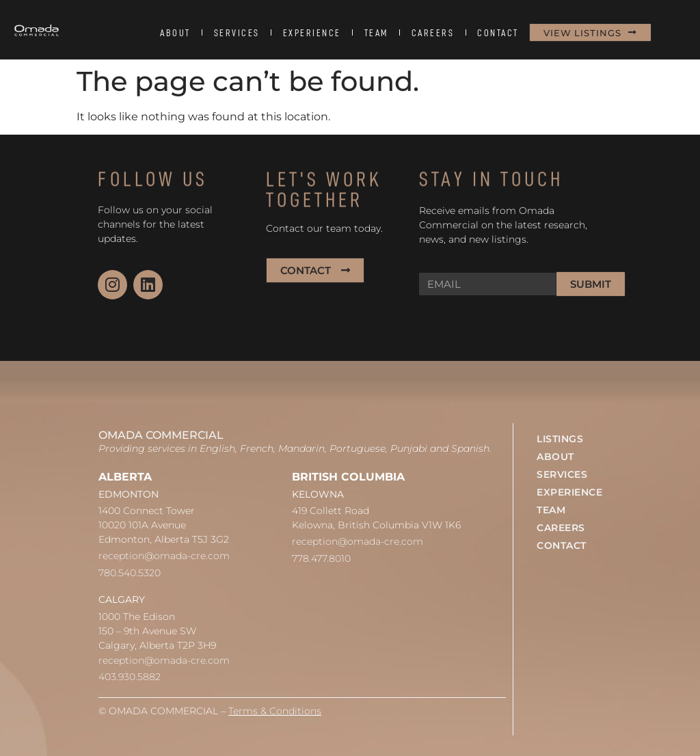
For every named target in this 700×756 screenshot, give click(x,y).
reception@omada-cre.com (164, 556)
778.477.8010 (321, 558)
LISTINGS (560, 439)
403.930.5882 (130, 677)
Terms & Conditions (275, 711)
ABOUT (175, 33)
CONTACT (498, 33)
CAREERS (433, 33)
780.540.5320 (130, 573)
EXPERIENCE (312, 33)
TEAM (376, 33)
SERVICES (237, 33)
